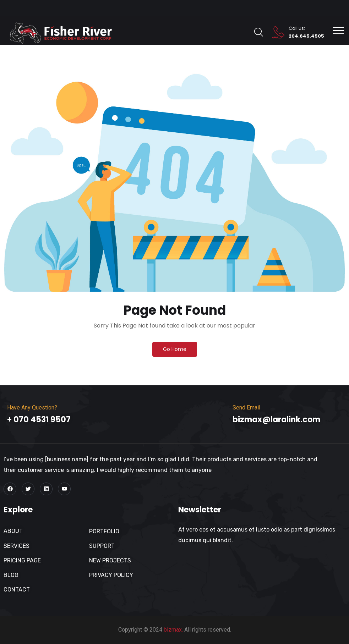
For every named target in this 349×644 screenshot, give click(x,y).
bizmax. (173, 630)
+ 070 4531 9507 (39, 420)
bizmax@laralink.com (276, 420)
